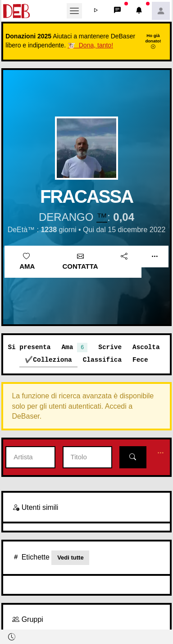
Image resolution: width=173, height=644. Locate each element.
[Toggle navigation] (74, 11)
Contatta (80, 261)
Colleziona (52, 360)
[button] (96, 11)
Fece (140, 360)
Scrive (110, 347)
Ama (27, 261)
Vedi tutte (71, 558)
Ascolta (146, 347)
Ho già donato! (153, 41)
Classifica (102, 360)
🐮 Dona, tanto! (90, 45)
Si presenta (29, 347)
